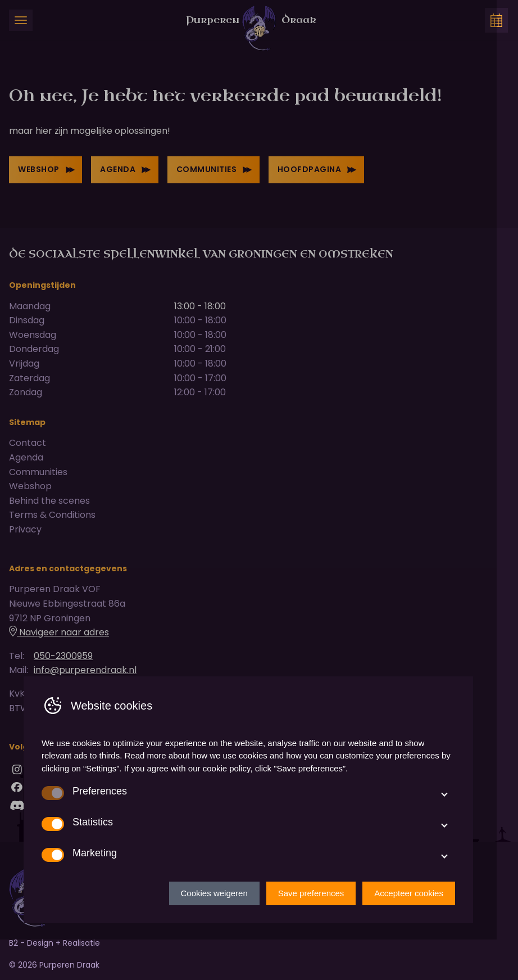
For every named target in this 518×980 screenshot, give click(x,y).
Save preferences (322, 933)
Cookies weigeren (225, 933)
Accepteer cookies (419, 933)
